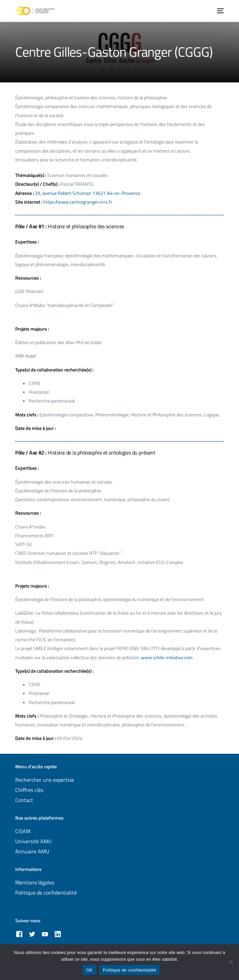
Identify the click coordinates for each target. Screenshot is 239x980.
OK (89, 970)
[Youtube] (45, 934)
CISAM (23, 831)
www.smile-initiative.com (167, 657)
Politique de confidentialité (46, 893)
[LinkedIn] (58, 934)
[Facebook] (19, 934)
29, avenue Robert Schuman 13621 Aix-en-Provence (88, 193)
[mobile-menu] (220, 11)
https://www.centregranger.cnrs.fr (78, 202)
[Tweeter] (32, 934)
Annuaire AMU (32, 851)
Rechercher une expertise (45, 780)
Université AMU (33, 841)
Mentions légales (35, 882)
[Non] (231, 962)
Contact (24, 800)
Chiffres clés (29, 790)
